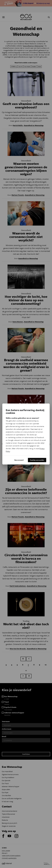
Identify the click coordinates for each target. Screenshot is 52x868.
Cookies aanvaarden (37, 460)
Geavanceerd (19, 460)
